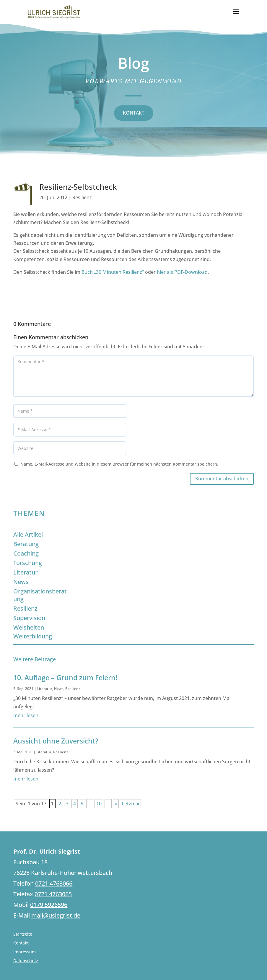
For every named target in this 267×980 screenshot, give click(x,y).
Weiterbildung (33, 636)
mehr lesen (26, 715)
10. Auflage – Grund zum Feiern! (65, 678)
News (21, 582)
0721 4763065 (53, 894)
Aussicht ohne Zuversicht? (56, 741)
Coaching (26, 553)
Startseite (23, 934)
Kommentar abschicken (222, 479)
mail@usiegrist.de (56, 915)
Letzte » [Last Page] (130, 804)
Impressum (25, 952)
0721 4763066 (54, 883)
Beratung (26, 544)
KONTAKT (134, 113)
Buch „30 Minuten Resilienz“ (113, 272)
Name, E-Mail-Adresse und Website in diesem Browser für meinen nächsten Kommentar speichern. (119, 464)
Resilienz (82, 197)
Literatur (25, 572)
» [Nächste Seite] (116, 804)
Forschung (28, 563)
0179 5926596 (49, 905)
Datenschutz (26, 961)
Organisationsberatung (40, 595)
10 (99, 804)
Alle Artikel (28, 534)
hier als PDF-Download (182, 272)
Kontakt (21, 943)
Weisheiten (29, 627)
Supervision (29, 618)
